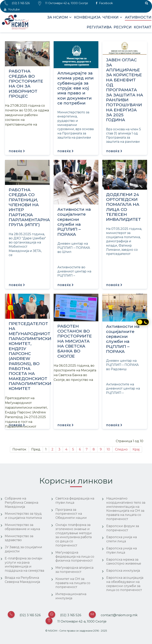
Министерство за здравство (19, 538)
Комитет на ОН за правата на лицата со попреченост (73, 583)
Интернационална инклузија (71, 596)
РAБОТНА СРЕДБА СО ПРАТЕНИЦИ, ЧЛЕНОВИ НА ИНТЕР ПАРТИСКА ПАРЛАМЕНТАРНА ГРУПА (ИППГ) (29, 207)
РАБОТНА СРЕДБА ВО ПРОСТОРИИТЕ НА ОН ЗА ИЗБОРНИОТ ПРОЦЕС (26, 84)
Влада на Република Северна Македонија (22, 580)
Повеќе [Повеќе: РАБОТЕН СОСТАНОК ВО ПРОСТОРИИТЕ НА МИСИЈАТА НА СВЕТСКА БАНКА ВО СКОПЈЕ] (64, 425)
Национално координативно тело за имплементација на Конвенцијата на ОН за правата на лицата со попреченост (126, 509)
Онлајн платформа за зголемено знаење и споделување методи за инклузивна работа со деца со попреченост (74, 535)
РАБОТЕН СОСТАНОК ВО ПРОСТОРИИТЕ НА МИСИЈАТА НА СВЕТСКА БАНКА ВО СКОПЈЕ (75, 341)
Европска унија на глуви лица (122, 550)
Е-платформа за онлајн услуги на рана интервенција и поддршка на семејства (24, 564)
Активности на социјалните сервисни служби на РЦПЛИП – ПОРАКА (74, 222)
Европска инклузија (123, 571)
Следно (121, 449)
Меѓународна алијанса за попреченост (74, 570)
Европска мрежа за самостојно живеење (124, 562)
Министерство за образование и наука (22, 527)
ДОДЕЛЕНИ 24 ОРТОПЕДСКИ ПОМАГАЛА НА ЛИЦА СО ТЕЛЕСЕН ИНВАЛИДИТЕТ (123, 207)
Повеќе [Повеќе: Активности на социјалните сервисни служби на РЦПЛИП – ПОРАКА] (64, 285)
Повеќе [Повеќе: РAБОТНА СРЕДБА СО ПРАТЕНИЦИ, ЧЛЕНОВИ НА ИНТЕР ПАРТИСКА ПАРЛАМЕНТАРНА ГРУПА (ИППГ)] (15, 285)
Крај (136, 449)
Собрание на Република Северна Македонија (21, 503)
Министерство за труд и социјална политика (23, 516)
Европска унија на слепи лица (122, 539)
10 (108, 449)
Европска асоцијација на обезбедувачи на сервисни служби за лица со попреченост (125, 584)
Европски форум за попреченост (123, 528)
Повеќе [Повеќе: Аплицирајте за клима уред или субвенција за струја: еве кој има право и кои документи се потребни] (64, 151)
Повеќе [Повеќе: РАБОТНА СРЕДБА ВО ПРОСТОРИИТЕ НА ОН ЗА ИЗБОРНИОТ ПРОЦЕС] (15, 151)
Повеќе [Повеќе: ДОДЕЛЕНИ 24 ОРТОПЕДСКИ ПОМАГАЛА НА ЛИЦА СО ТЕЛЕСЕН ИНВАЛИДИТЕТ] (112, 285)
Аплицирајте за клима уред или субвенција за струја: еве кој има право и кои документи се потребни (76, 88)
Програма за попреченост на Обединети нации (71, 514)
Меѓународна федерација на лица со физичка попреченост (75, 557)
